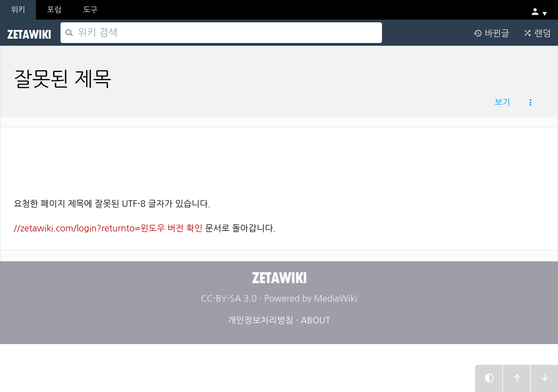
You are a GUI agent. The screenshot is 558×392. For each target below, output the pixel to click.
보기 (502, 102)
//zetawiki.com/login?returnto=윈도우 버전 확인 (108, 228)
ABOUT (316, 320)
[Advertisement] (279, 158)
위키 (18, 10)
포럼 (54, 10)
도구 (90, 10)
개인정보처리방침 (260, 320)
